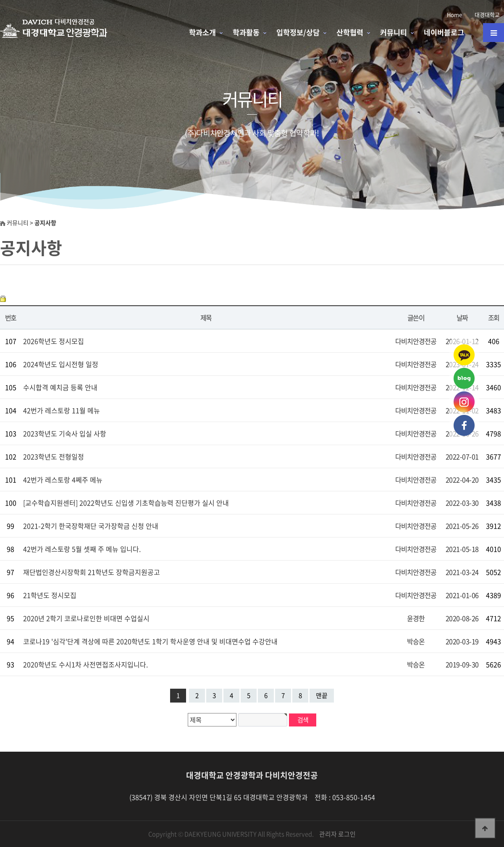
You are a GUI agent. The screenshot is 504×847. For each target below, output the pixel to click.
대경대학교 (487, 14)
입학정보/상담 (298, 32)
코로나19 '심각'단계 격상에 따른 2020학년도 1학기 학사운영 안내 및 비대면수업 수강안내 (150, 641)
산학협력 (350, 32)
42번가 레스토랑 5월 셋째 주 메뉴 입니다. (82, 549)
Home (454, 14)
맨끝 (322, 695)
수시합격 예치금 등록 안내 (60, 387)
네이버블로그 (444, 32)
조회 (494, 317)
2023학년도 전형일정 (54, 456)
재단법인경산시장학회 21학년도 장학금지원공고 (92, 572)
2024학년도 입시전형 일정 (61, 364)
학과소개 (202, 32)
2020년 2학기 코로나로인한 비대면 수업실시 (86, 618)
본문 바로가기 (0, 0)
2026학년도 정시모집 (54, 341)
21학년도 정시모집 (50, 595)
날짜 (462, 317)
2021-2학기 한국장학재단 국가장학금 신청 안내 (91, 526)
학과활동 (246, 32)
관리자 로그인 (337, 834)
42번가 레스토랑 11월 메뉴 (62, 410)
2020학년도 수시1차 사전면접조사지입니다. (85, 664)
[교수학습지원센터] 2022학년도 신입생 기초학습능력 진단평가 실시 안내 (126, 503)
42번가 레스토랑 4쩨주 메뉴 (63, 480)
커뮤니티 (394, 32)
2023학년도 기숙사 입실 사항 (65, 433)
